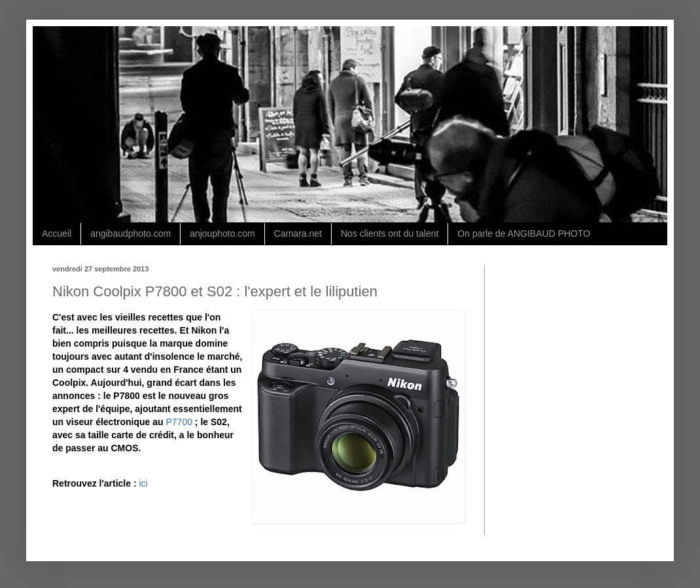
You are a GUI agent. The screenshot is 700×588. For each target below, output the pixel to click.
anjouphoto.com (222, 233)
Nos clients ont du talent (390, 233)
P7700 (179, 422)
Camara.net (298, 233)
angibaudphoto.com (131, 233)
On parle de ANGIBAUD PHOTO (524, 233)
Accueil (57, 233)
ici (143, 483)
